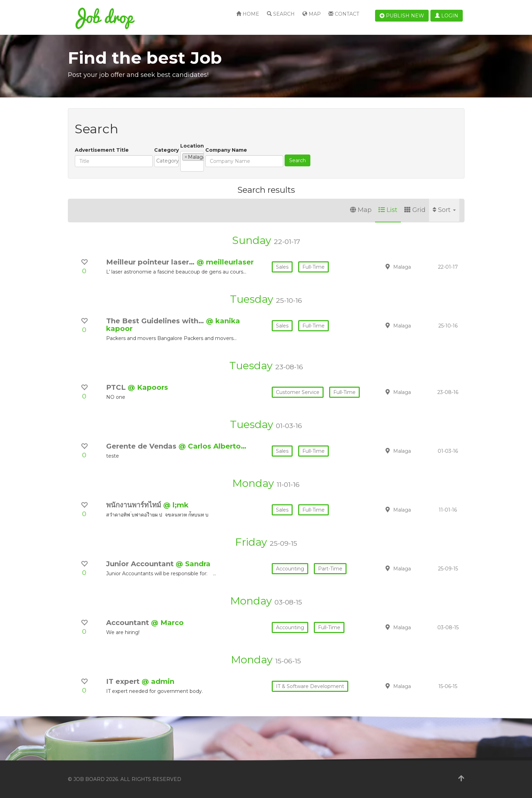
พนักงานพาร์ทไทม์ (135, 505)
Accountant (129, 623)
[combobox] (193, 161)
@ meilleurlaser (225, 262)
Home (248, 14)
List (388, 210)
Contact (344, 14)
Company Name (290, 150)
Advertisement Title (102, 150)
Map (312, 14)
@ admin (158, 681)
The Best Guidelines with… (156, 321)
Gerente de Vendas (142, 446)
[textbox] (195, 161)
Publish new (402, 16)
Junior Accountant (141, 564)
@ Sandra (193, 564)
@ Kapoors (148, 387)
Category (166, 150)
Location (245, 146)
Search (281, 14)
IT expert (124, 681)
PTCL (117, 387)
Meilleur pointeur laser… (151, 262)
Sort (444, 210)
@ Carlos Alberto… (212, 446)
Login (447, 16)
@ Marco (167, 623)
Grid (415, 210)
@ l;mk (176, 505)
